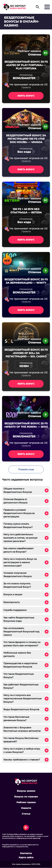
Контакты (26, 853)
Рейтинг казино (26, 802)
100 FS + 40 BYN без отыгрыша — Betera (26, 211)
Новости (26, 808)
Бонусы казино (26, 791)
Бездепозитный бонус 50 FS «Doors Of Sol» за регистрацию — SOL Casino (26, 353)
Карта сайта (26, 858)
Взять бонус (26, 96)
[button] (38, 8)
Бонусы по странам (26, 797)
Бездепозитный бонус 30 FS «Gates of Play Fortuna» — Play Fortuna (26, 65)
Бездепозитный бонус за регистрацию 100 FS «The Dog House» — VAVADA (26, 139)
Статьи (26, 814)
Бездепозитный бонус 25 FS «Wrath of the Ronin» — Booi (26, 425)
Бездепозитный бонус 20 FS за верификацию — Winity (26, 281)
